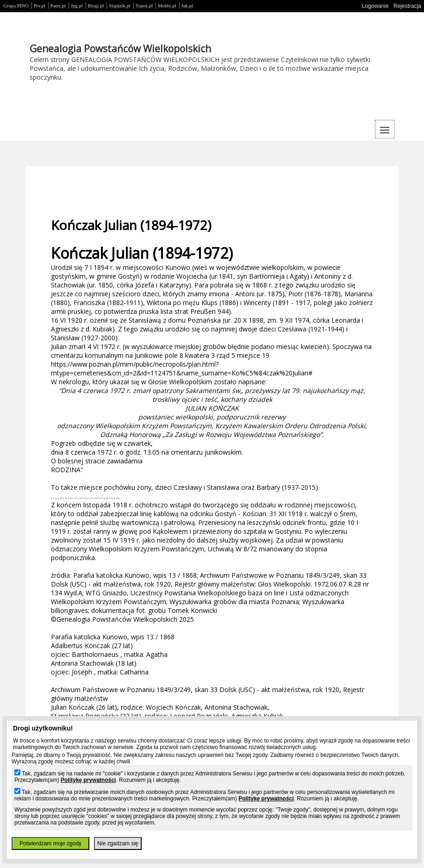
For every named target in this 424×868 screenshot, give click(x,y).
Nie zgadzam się (118, 843)
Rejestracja (407, 6)
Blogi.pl (96, 6)
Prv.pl (40, 6)
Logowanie (375, 6)
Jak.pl (187, 6)
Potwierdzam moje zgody (50, 843)
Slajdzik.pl (119, 6)
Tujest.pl (144, 6)
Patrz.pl (58, 6)
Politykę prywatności (88, 780)
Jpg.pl (77, 6)
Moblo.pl (167, 6)
